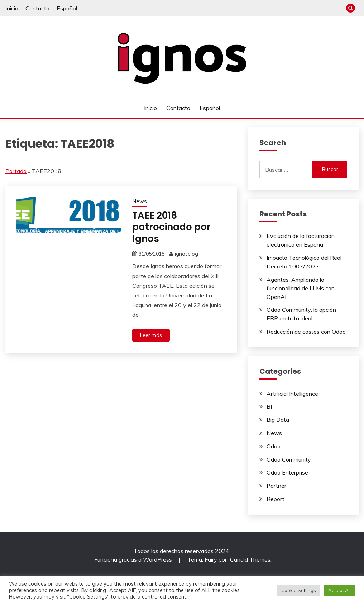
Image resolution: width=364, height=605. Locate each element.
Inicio (12, 8)
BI (269, 406)
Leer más (151, 335)
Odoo (274, 446)
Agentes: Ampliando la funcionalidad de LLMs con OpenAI (301, 288)
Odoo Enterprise (287, 472)
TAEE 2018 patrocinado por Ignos (171, 227)
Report (276, 499)
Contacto (37, 8)
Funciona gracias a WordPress (134, 559)
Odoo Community (289, 459)
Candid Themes (250, 559)
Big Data (278, 420)
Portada (16, 171)
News (140, 201)
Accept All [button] (339, 590)
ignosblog (186, 254)
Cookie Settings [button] (299, 590)
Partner (276, 486)
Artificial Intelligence (292, 394)
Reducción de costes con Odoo (306, 332)
